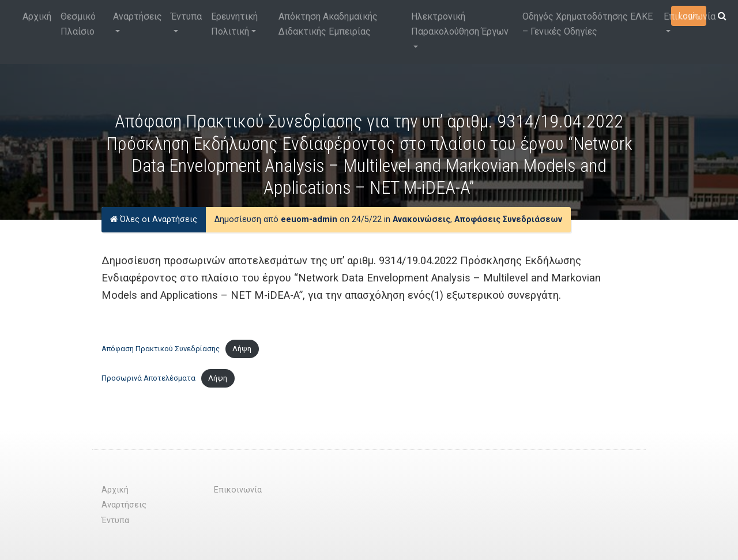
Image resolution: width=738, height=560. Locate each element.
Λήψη (242, 349)
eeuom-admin (309, 219)
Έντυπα (187, 16)
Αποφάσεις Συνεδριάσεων (508, 219)
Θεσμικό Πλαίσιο (78, 24)
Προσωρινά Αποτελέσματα (148, 378)
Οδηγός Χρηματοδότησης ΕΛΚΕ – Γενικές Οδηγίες (588, 24)
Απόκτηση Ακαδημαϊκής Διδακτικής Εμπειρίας (328, 24)
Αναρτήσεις (138, 16)
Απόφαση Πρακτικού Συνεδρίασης (161, 349)
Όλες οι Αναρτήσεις (154, 219)
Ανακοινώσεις (421, 219)
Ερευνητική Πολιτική (234, 24)
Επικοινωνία (690, 16)
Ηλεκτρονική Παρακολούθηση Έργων (460, 24)
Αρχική (37, 16)
